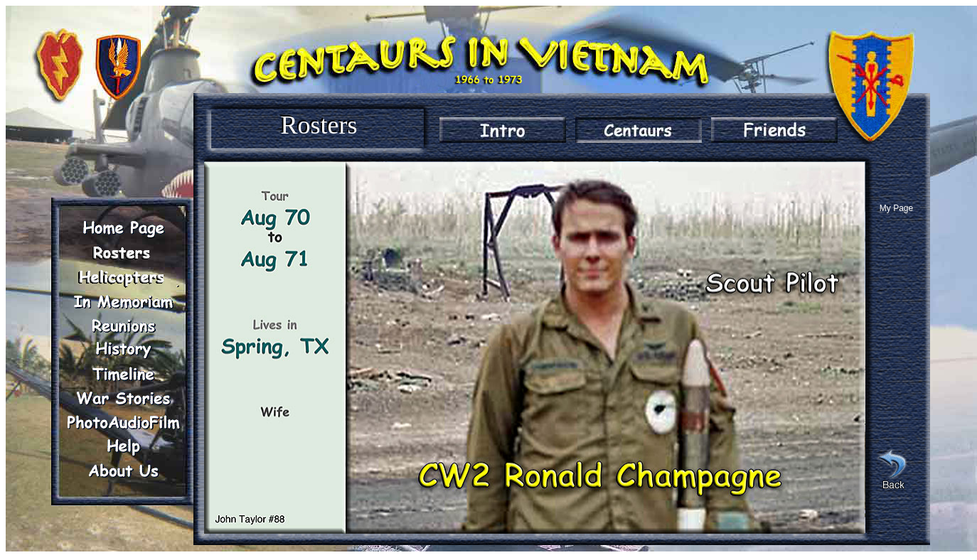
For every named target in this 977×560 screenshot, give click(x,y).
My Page (896, 208)
